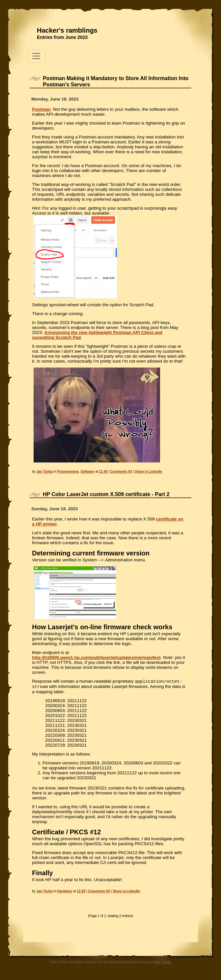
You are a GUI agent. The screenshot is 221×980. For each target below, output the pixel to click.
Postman (41, 109)
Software (87, 472)
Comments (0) (121, 472)
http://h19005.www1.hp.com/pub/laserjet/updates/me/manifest (96, 657)
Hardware (65, 892)
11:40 (103, 472)
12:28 (81, 892)
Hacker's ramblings (67, 30)
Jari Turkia (45, 472)
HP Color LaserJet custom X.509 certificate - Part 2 (106, 494)
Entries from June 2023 (62, 37)
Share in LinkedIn (148, 472)
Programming (68, 472)
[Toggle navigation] (36, 56)
